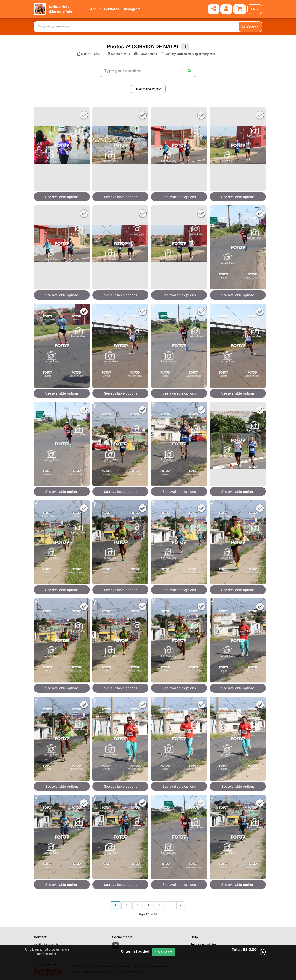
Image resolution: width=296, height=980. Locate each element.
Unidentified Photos (148, 89)
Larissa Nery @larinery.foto (196, 54)
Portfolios (112, 9)
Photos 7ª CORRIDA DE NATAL (143, 47)
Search (250, 27)
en (255, 9)
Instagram (132, 9)
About (95, 9)
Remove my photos (203, 944)
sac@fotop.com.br (46, 944)
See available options (62, 197)
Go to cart (163, 952)
